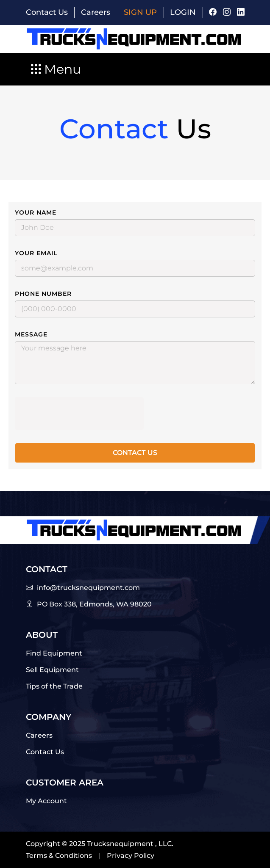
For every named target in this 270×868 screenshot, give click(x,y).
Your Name (36, 212)
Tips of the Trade (54, 686)
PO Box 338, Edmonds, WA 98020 (94, 604)
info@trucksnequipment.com (88, 588)
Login (183, 12)
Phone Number (43, 294)
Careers (96, 12)
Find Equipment (54, 653)
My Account (46, 801)
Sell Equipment (52, 670)
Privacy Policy (131, 856)
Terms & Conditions (59, 856)
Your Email (36, 253)
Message (31, 334)
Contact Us (47, 12)
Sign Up (140, 12)
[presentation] (79, 413)
